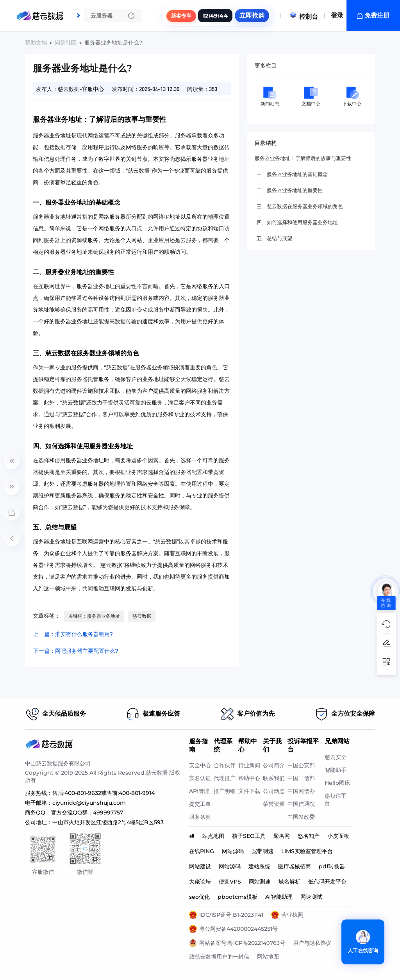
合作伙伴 (225, 765)
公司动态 (274, 791)
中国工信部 (301, 778)
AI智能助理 (279, 897)
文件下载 (249, 791)
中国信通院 (301, 804)
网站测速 (260, 882)
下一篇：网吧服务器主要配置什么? (76, 651)
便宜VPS (230, 882)
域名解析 (289, 882)
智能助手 (336, 770)
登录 (337, 15)
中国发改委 (301, 817)
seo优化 (199, 897)
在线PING (202, 851)
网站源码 (233, 851)
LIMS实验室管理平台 (307, 851)
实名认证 (200, 778)
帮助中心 (249, 778)
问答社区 (66, 43)
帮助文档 (36, 43)
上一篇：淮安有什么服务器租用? (73, 634)
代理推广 (225, 778)
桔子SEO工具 (249, 836)
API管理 (199, 791)
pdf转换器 (332, 866)
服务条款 (200, 817)
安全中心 (200, 765)
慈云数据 (142, 616)
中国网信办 (301, 791)
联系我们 (274, 778)
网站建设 (200, 866)
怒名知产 (309, 836)
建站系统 (259, 866)
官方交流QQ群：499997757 (87, 813)
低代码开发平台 (327, 882)
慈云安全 (336, 757)
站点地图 (213, 836)
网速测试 (311, 897)
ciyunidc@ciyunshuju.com (89, 803)
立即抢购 (252, 15)
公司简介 (274, 765)
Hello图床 (337, 783)
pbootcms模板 (237, 897)
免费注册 (377, 15)
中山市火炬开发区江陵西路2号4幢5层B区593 (108, 822)
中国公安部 (301, 765)
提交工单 (200, 804)
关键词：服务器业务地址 (94, 616)
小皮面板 (338, 836)
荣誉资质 (274, 804)
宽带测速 (262, 851)
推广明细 (225, 791)
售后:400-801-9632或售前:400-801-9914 (104, 793)
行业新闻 (249, 765)
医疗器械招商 (295, 866)
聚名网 (282, 836)
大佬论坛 (200, 882)
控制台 (304, 17)
